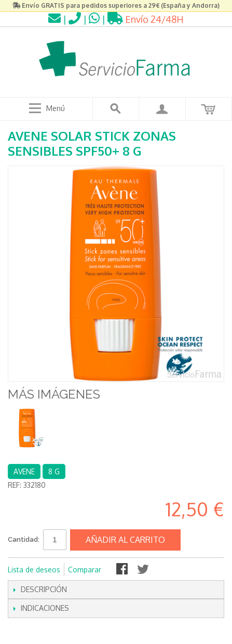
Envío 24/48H (146, 19)
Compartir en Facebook (123, 570)
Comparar (85, 570)
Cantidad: (24, 539)
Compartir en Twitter (144, 570)
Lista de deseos (34, 570)
